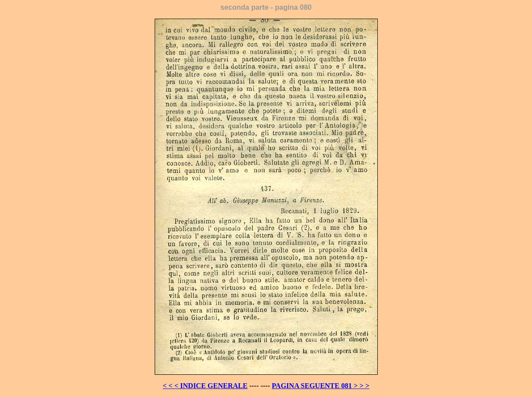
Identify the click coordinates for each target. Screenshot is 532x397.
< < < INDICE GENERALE (205, 386)
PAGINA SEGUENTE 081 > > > (321, 386)
